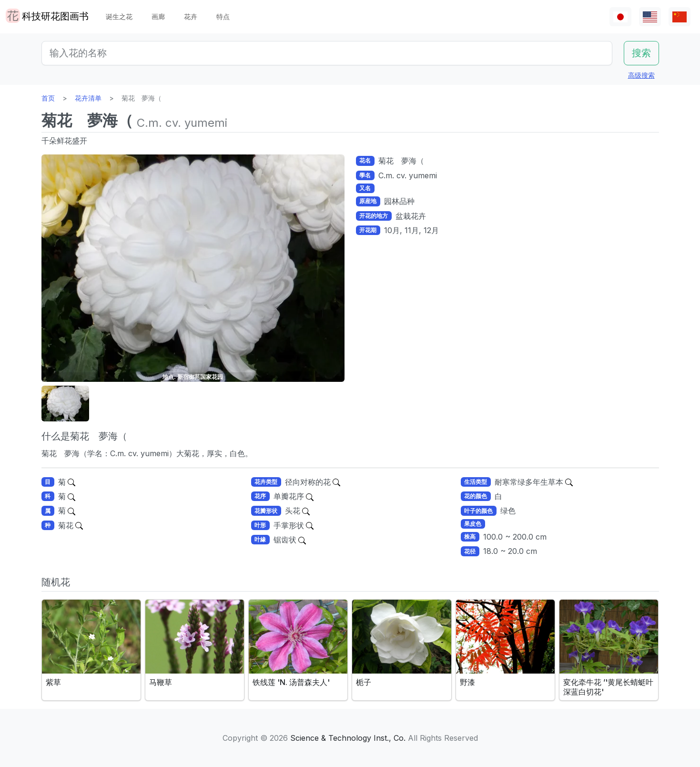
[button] (65, 404)
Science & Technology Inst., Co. (348, 738)
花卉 (191, 16)
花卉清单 (88, 98)
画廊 (158, 16)
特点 (223, 16)
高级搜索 (641, 75)
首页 (48, 98)
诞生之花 (119, 16)
